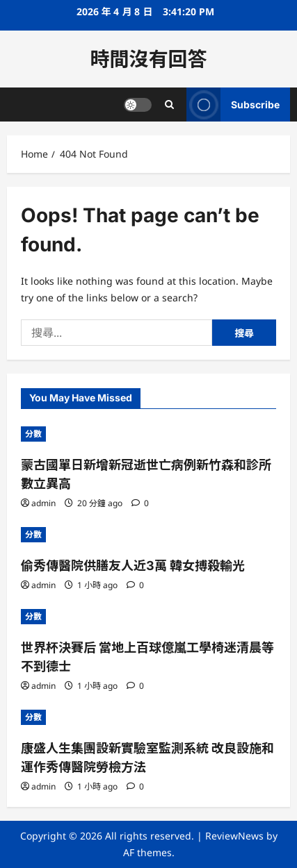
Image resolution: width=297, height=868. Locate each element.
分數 (33, 434)
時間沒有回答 (148, 59)
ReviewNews (234, 836)
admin (43, 503)
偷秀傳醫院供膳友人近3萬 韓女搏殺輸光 (133, 566)
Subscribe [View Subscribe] (233, 105)
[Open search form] (169, 105)
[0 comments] (140, 503)
